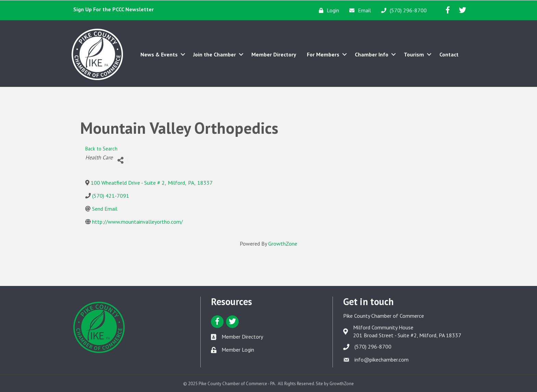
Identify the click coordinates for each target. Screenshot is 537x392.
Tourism (414, 54)
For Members (323, 54)
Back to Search (101, 149)
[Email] (358, 10)
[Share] (120, 160)
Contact (449, 54)
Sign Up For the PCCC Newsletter (114, 9)
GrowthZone (283, 244)
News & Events (159, 54)
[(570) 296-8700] (402, 10)
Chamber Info (372, 54)
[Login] (327, 10)
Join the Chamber (215, 54)
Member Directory (274, 54)
